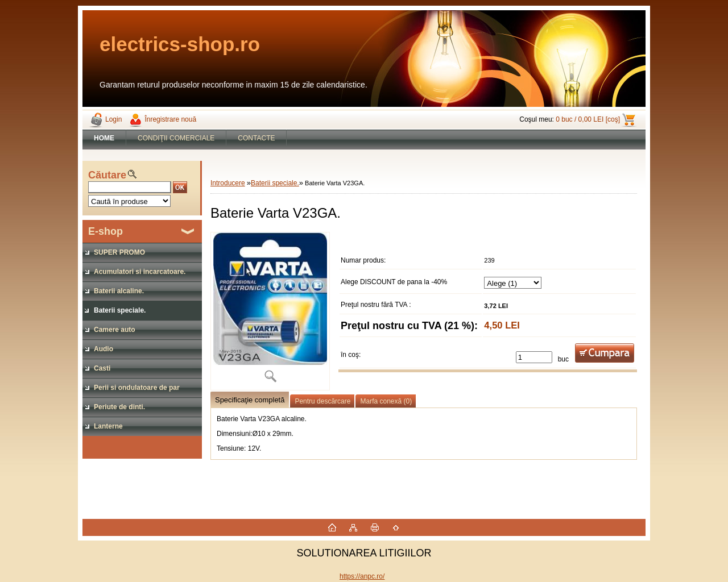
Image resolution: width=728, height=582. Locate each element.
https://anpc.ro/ (362, 576)
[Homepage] (104, 138)
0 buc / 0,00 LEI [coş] (588, 119)
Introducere (228, 183)
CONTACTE (256, 138)
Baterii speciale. (275, 183)
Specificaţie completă (250, 400)
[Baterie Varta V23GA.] (270, 311)
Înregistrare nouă (170, 119)
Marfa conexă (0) (386, 401)
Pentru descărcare (322, 401)
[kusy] (534, 357)
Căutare (107, 175)
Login (113, 119)
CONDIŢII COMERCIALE (176, 138)
